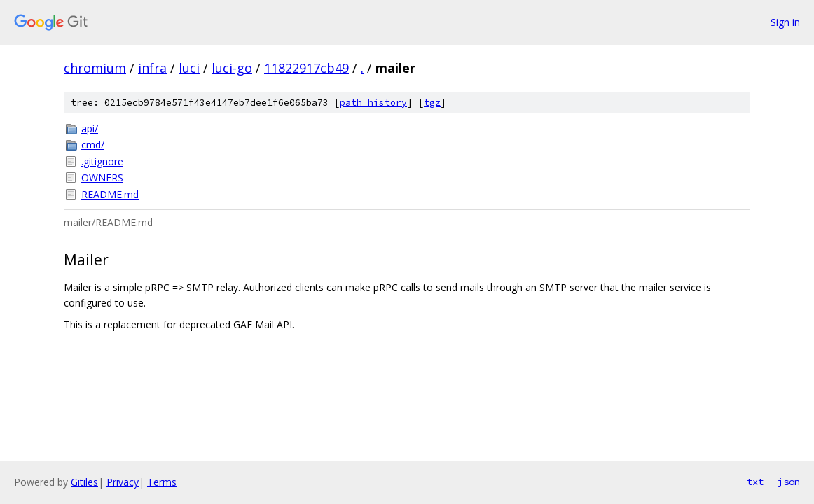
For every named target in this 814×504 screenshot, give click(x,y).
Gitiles (84, 482)
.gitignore (102, 161)
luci (189, 68)
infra (152, 68)
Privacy (123, 482)
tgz (432, 103)
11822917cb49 (306, 68)
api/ (90, 128)
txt (755, 482)
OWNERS (102, 177)
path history (373, 103)
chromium (95, 68)
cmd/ (93, 145)
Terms (162, 482)
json (789, 482)
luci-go (232, 68)
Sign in (785, 22)
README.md (110, 194)
